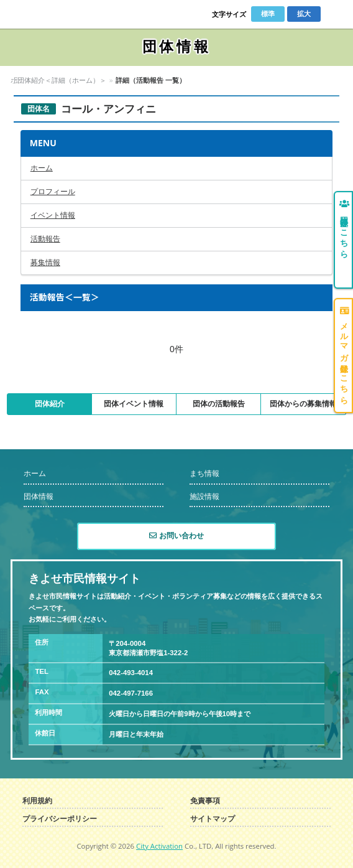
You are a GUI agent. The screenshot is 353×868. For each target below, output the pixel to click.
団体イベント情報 (134, 404)
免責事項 (205, 801)
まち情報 (204, 474)
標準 (268, 14)
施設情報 (204, 497)
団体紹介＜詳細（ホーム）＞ (123, 80)
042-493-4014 (131, 673)
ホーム (21, 80)
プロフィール (53, 192)
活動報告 (45, 239)
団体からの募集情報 (303, 404)
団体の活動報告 (219, 404)
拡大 (304, 14)
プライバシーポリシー (60, 819)
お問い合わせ (176, 536)
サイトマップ (213, 819)
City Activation (159, 846)
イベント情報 (53, 215)
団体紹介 (50, 404)
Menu (335, 14)
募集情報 (45, 263)
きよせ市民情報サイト (53, 14)
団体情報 (55, 80)
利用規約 (37, 801)
